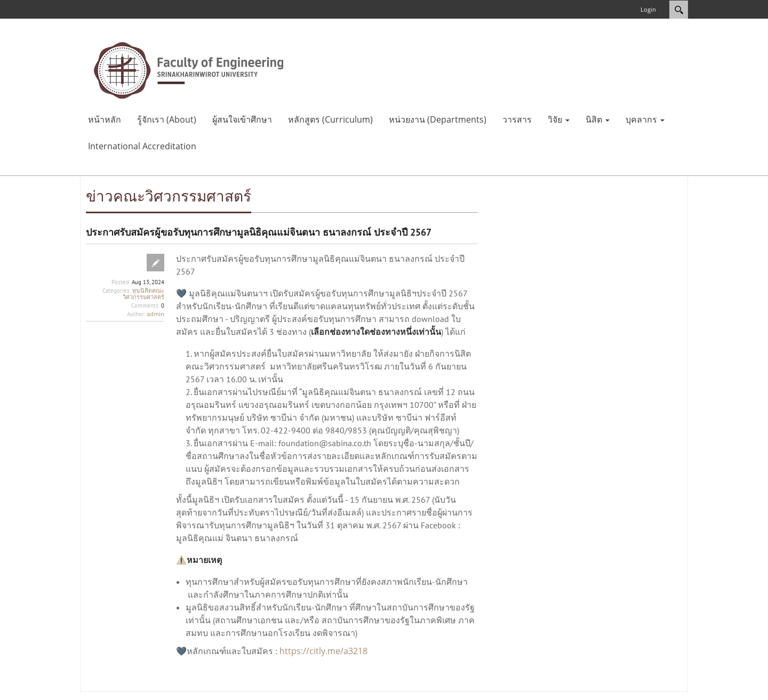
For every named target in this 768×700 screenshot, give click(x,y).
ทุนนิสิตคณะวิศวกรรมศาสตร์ (143, 293)
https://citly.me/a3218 (323, 651)
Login (648, 9)
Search (679, 10)
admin (155, 314)
